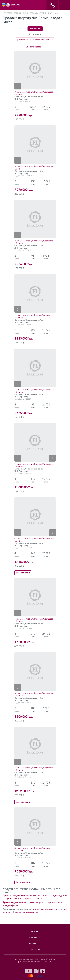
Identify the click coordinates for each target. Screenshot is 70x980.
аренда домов (55, 902)
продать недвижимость (45, 909)
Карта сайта (48, 962)
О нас (35, 932)
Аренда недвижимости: (15, 902)
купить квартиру (39, 896)
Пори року (24, 99)
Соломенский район (34, 97)
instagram (36, 971)
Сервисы (35, 938)
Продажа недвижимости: (16, 896)
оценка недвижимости (27, 912)
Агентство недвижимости (15, 13)
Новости (35, 944)
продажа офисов (34, 899)
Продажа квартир (38, 13)
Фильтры (35, 29)
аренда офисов (10, 905)
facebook (43, 971)
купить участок (14, 899)
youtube (28, 971)
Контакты (35, 950)
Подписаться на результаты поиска (36, 40)
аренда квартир (36, 902)
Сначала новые (33, 47)
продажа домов (59, 896)
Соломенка (19, 97)
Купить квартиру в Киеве (30, 962)
